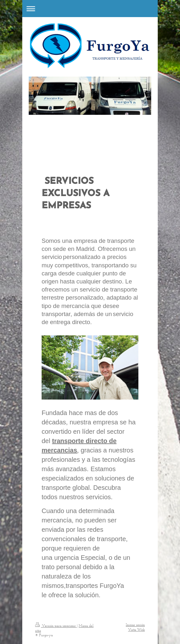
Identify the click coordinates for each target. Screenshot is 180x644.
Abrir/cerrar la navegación (90, 9)
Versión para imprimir (56, 626)
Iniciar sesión (135, 625)
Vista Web (136, 629)
